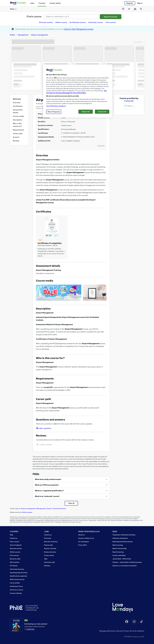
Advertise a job (49, 562)
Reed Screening (118, 552)
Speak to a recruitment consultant (125, 566)
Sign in (140, 3)
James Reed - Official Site (122, 559)
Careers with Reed (119, 555)
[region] (78, 91)
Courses (42, 3)
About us (81, 535)
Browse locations (50, 552)
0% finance (14, 566)
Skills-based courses (17, 579)
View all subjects (16, 545)
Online (12, 35)
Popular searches (50, 548)
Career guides (15, 583)
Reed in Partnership (120, 548)
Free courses (111, 22)
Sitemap (47, 566)
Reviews (16, 141)
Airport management (40, 35)
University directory (17, 569)
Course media (18, 116)
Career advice (55, 3)
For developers (84, 542)
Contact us (14, 538)
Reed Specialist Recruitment (123, 542)
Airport (49, 509)
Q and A (16, 137)
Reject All (86, 112)
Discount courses (46, 22)
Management (23, 35)
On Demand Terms (16, 586)
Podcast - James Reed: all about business (127, 562)
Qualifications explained (18, 576)
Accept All (102, 112)
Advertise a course (16, 590)
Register (130, 3)
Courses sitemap (16, 593)
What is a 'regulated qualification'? (49, 491)
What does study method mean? (48, 479)
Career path (18, 134)
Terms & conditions (137, 631)
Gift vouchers (15, 562)
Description (17, 120)
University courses (96, 22)
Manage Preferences (107, 631)
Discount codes (15, 559)
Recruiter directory (51, 542)
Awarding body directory (19, 573)
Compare (101, 146)
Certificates (18, 106)
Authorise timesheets (120, 538)
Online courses (61, 22)
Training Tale (129, 101)
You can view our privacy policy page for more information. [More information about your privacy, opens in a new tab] (76, 92)
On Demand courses (78, 22)
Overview (17, 103)
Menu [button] (14, 9)
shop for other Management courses (79, 29)
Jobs (32, 3)
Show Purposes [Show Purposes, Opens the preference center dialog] (54, 112)
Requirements (18, 130)
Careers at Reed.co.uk (86, 538)
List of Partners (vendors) (56, 106)
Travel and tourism (59, 509)
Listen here (30, 629)
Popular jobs (48, 545)
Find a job (48, 538)
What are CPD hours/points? (47, 485)
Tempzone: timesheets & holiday (124, 535)
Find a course (34, 16)
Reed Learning (118, 545)
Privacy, (126, 631)
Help (11, 535)
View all (71, 503)
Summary (17, 99)
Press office (83, 545)
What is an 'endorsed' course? (47, 496)
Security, (120, 631)
